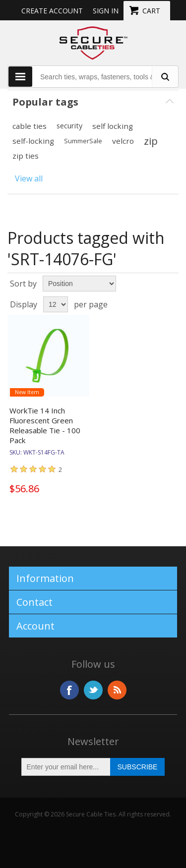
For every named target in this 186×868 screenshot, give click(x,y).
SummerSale (83, 141)
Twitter (93, 690)
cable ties (30, 126)
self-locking (33, 141)
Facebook (69, 690)
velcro (123, 141)
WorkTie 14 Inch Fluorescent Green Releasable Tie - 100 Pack (45, 425)
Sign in (106, 11)
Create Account (52, 11)
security (69, 126)
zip (151, 141)
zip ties (26, 156)
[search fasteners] (165, 77)
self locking (113, 126)
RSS (117, 690)
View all (29, 178)
